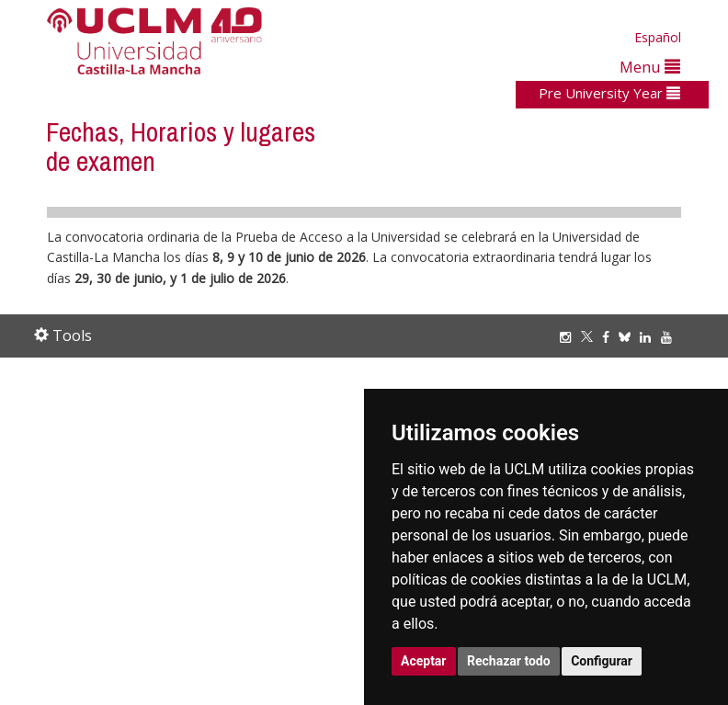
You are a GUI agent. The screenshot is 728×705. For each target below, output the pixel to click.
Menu (650, 67)
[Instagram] (570, 337)
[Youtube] (671, 337)
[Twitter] (591, 337)
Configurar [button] (602, 661)
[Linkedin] (645, 337)
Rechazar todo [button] (509, 661)
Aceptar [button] (424, 661)
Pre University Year (609, 93)
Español (658, 37)
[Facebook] (610, 337)
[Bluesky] (629, 337)
